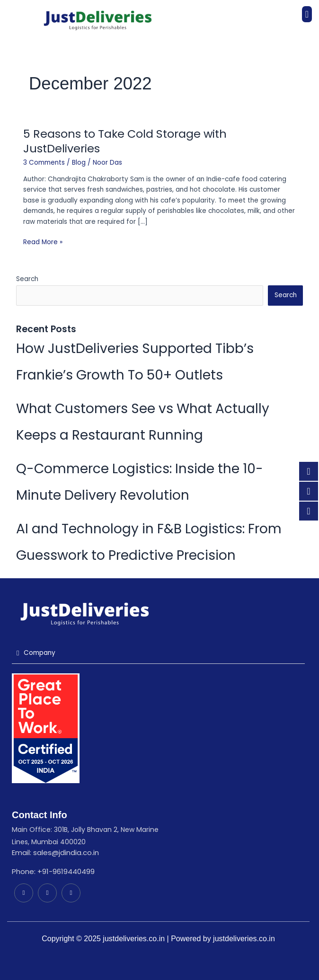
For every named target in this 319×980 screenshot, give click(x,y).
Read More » (43, 242)
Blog (79, 163)
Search (27, 279)
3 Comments (44, 163)
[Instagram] (71, 893)
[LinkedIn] (24, 893)
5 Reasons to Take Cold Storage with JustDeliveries (125, 141)
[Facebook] (47, 893)
